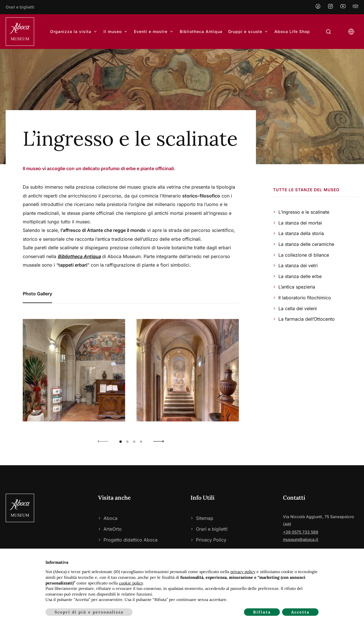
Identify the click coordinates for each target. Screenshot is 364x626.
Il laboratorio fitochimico (305, 298)
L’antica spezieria (297, 287)
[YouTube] (343, 7)
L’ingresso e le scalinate (304, 212)
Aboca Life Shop (292, 31)
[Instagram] (330, 7)
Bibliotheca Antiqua (201, 31)
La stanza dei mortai (300, 223)
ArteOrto (113, 529)
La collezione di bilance (304, 255)
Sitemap (205, 518)
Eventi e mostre (154, 31)
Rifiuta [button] (262, 612)
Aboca (110, 518)
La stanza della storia (301, 233)
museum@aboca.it (301, 539)
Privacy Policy (211, 540)
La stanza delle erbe (300, 276)
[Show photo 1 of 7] (74, 370)
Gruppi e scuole (248, 31)
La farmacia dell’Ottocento (307, 319)
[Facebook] (318, 7)
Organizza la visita (74, 31)
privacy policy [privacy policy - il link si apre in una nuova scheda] (243, 572)
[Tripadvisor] (355, 7)
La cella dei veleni (298, 308)
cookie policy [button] (131, 583)
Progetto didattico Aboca (131, 540)
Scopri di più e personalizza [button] (89, 612)
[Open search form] (328, 32)
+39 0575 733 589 (301, 532)
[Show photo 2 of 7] (188, 370)
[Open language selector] (351, 32)
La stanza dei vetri (298, 265)
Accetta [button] (300, 612)
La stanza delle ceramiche (306, 244)
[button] (103, 441)
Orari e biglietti (20, 7)
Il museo (116, 31)
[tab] (37, 294)
